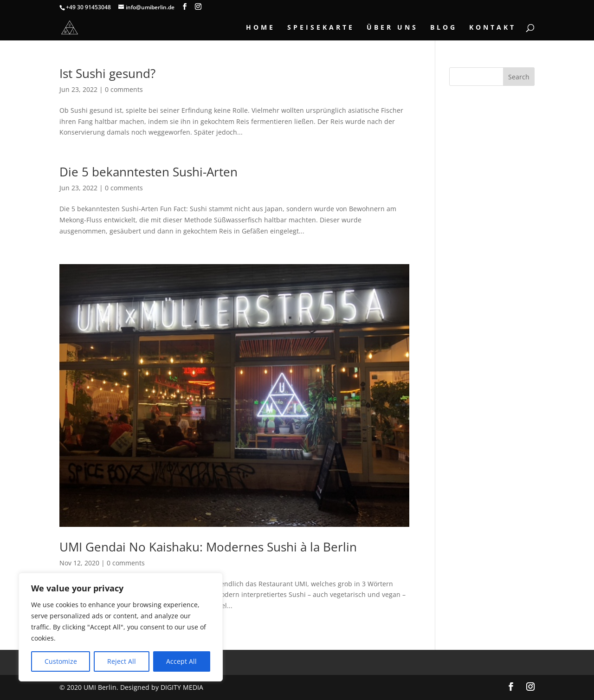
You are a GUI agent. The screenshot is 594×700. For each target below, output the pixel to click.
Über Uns (392, 28)
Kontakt (493, 28)
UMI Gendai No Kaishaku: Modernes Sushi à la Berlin (208, 547)
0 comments (124, 89)
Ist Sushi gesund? (107, 73)
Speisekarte (321, 28)
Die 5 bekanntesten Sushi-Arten (148, 172)
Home (261, 28)
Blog (444, 28)
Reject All (122, 661)
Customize (61, 661)
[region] (121, 627)
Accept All (181, 661)
